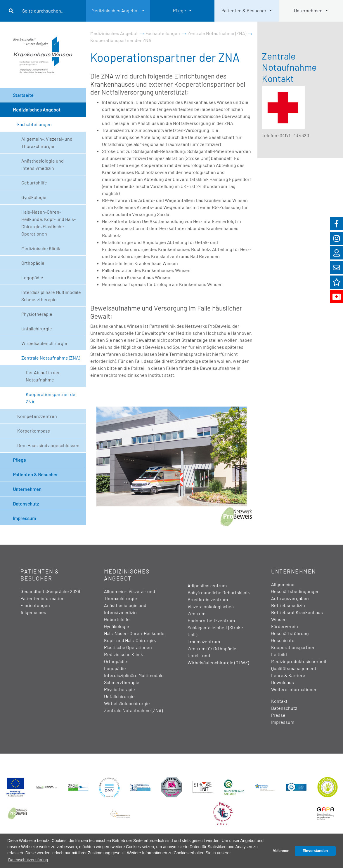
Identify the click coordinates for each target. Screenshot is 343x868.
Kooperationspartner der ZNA (51, 398)
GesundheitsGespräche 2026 (50, 591)
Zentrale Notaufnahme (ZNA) (51, 358)
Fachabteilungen (34, 124)
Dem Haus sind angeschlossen (48, 445)
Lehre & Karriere (288, 675)
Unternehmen (308, 10)
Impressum (24, 518)
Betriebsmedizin (288, 605)
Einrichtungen (35, 605)
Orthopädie (33, 263)
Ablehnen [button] (281, 851)
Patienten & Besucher (244, 10)
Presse (278, 715)
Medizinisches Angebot (115, 10)
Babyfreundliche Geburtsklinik (219, 592)
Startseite (23, 95)
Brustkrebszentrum (208, 599)
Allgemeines (33, 612)
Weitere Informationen (294, 689)
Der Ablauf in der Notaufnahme (43, 376)
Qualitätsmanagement (294, 668)
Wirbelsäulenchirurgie (44, 343)
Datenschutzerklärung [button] (28, 860)
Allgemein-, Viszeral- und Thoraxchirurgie (47, 142)
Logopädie (32, 277)
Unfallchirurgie (37, 328)
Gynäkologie (34, 197)
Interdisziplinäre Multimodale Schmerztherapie (51, 296)
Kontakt (279, 701)
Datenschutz (26, 504)
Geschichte (283, 640)
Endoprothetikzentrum (211, 620)
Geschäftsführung (290, 633)
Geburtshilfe (34, 183)
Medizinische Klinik (41, 248)
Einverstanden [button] (315, 851)
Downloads (283, 682)
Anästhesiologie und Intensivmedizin (43, 164)
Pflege (180, 10)
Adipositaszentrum (207, 585)
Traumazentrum (204, 641)
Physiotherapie (37, 314)
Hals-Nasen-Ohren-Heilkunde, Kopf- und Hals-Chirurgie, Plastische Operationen (48, 223)
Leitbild (279, 654)
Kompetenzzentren (37, 416)
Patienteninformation (43, 598)
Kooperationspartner (293, 647)
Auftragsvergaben (290, 598)
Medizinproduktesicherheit (299, 661)
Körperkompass (34, 431)
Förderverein (285, 626)
